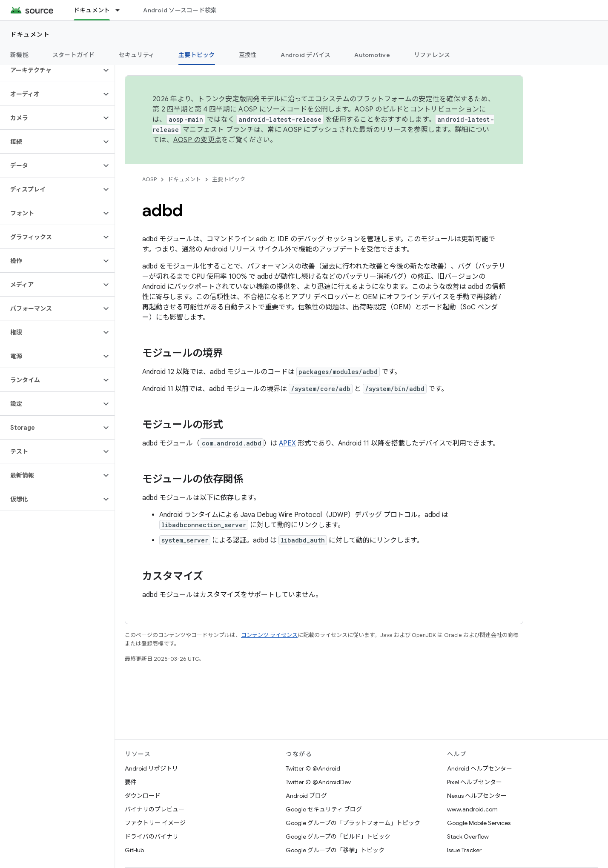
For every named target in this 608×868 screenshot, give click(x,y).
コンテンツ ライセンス (269, 635)
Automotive (372, 55)
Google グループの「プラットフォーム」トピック (353, 823)
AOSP (149, 179)
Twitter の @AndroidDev (318, 782)
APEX (287, 443)
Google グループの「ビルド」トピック (338, 837)
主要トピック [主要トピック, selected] (197, 55)
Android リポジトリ (151, 768)
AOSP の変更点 (197, 140)
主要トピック (229, 179)
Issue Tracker (464, 850)
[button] (50, 70)
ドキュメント (30, 34)
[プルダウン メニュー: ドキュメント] (121, 10)
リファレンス (432, 55)
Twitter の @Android (313, 768)
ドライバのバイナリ (152, 837)
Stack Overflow (468, 837)
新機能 (19, 55)
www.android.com (472, 809)
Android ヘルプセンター (480, 768)
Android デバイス (305, 55)
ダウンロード (143, 796)
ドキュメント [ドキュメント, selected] (92, 10)
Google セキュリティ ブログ (324, 809)
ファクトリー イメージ (155, 823)
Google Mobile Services (479, 823)
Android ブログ (306, 796)
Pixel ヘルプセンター (475, 782)
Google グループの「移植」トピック (335, 850)
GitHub (134, 850)
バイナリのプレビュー (155, 809)
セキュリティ (137, 55)
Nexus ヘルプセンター (477, 796)
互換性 (248, 55)
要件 (131, 782)
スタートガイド (74, 55)
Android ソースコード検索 (180, 10)
